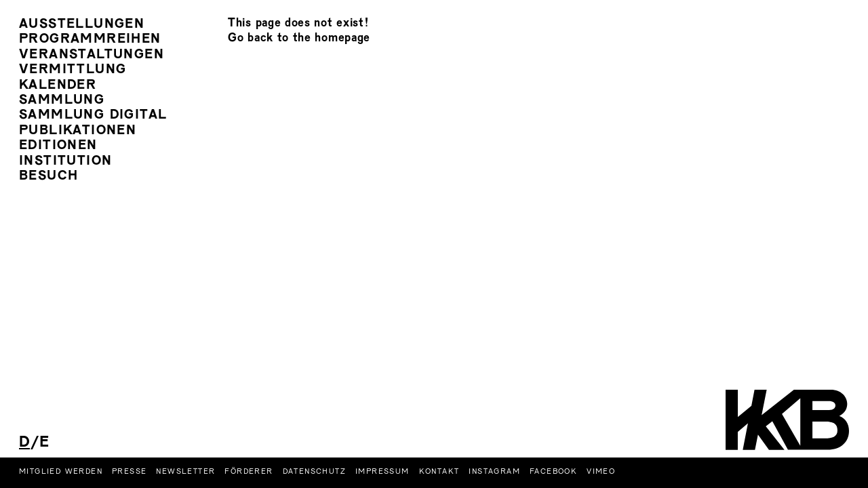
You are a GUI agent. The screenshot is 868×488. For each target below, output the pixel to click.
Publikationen (78, 131)
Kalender (58, 86)
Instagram (494, 472)
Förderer (249, 472)
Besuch (48, 177)
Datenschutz (314, 472)
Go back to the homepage (299, 38)
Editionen (58, 146)
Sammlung (62, 101)
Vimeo (601, 472)
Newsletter (185, 472)
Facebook (553, 472)
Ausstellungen (82, 25)
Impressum (382, 472)
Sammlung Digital (93, 116)
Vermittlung (73, 70)
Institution (65, 162)
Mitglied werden (61, 472)
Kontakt (439, 472)
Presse (129, 472)
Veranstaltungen (92, 55)
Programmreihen (90, 40)
